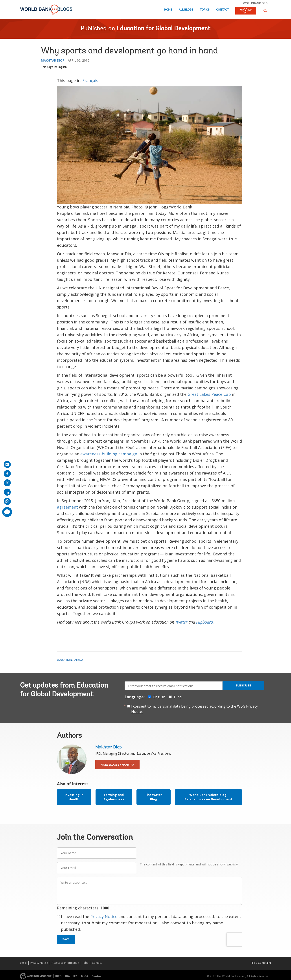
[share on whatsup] (7, 501)
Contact (222, 10)
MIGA (85, 976)
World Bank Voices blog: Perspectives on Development (208, 797)
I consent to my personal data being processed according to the (194, 709)
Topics (205, 10)
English (62, 67)
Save (66, 939)
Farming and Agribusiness (114, 797)
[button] (265, 10)
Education (64, 660)
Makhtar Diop (53, 60)
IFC (75, 976)
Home (168, 10)
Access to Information (65, 963)
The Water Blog (154, 797)
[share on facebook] (7, 474)
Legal (23, 963)
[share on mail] (7, 464)
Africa (79, 660)
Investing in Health (74, 797)
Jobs (86, 963)
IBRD (58, 976)
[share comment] (7, 512)
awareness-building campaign (109, 454)
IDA (67, 976)
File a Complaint (261, 963)
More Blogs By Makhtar (117, 765)
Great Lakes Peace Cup (209, 394)
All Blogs (186, 10)
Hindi (178, 697)
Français (90, 80)
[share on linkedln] (7, 492)
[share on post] (7, 483)
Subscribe (243, 686)
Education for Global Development (164, 29)
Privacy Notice (104, 916)
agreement (67, 507)
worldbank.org (255, 3)
